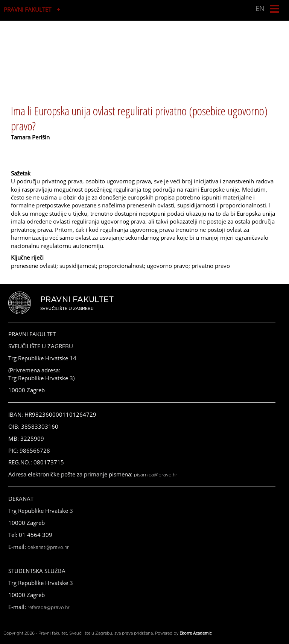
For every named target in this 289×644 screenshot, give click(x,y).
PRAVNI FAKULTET (27, 9)
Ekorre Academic (195, 633)
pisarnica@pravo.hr (156, 475)
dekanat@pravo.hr (48, 547)
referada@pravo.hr (49, 608)
